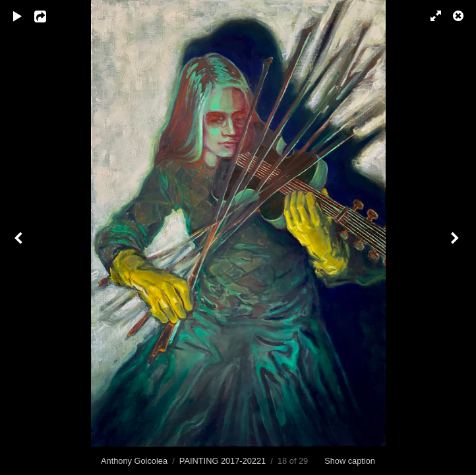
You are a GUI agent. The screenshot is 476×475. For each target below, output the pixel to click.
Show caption (350, 461)
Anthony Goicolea (134, 461)
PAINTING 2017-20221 (223, 461)
